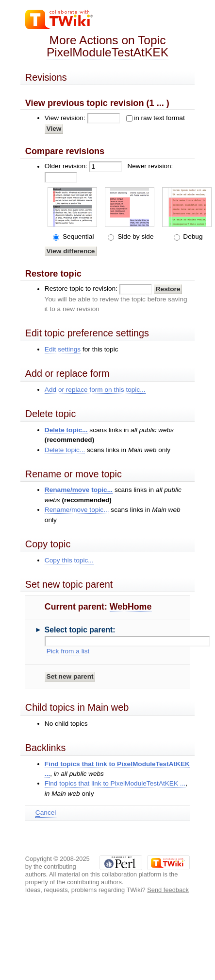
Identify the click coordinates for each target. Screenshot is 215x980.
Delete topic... (66, 430)
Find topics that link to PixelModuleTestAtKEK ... (115, 783)
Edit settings (63, 349)
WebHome (131, 607)
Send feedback (168, 890)
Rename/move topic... (79, 490)
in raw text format (159, 118)
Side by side (134, 236)
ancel (46, 813)
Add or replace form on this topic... (95, 390)
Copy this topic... (69, 560)
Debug (192, 236)
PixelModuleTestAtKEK (107, 52)
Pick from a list (68, 651)
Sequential (77, 236)
